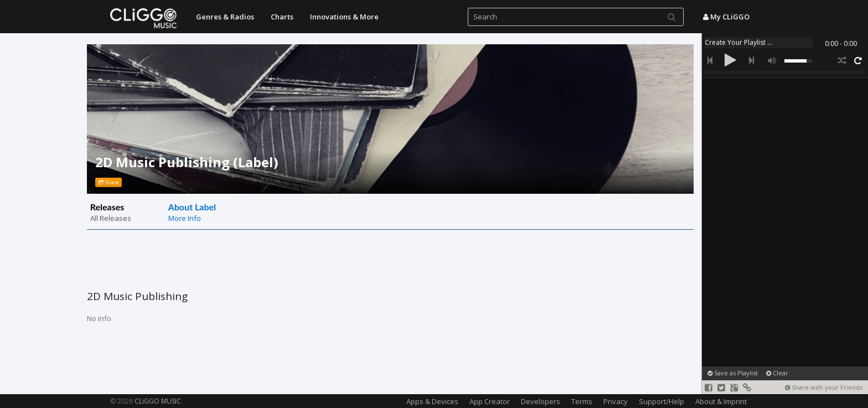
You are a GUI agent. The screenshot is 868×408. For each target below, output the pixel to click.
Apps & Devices (432, 401)
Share (109, 182)
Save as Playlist (733, 373)
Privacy (616, 401)
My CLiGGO (726, 17)
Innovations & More (344, 17)
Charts (282, 17)
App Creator (490, 401)
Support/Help (662, 401)
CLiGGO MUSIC (158, 401)
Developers (541, 401)
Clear (777, 373)
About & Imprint (721, 401)
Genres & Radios (225, 17)
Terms (582, 401)
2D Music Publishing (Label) (187, 162)
